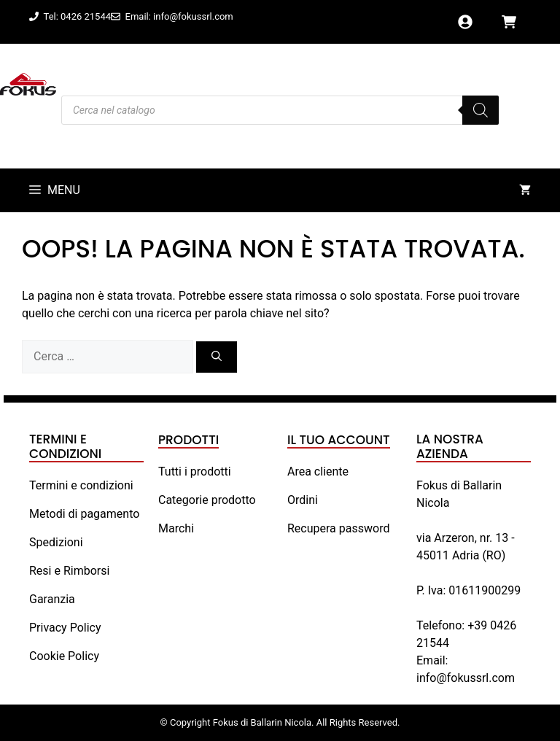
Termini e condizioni (81, 485)
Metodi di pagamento (84, 514)
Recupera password (338, 528)
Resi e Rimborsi (69, 571)
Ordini (303, 500)
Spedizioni (56, 542)
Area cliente (318, 472)
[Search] (481, 110)
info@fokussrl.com (466, 678)
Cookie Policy (64, 656)
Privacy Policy (65, 628)
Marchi (176, 528)
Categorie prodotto (207, 500)
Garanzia (52, 599)
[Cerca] (217, 357)
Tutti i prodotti (195, 472)
